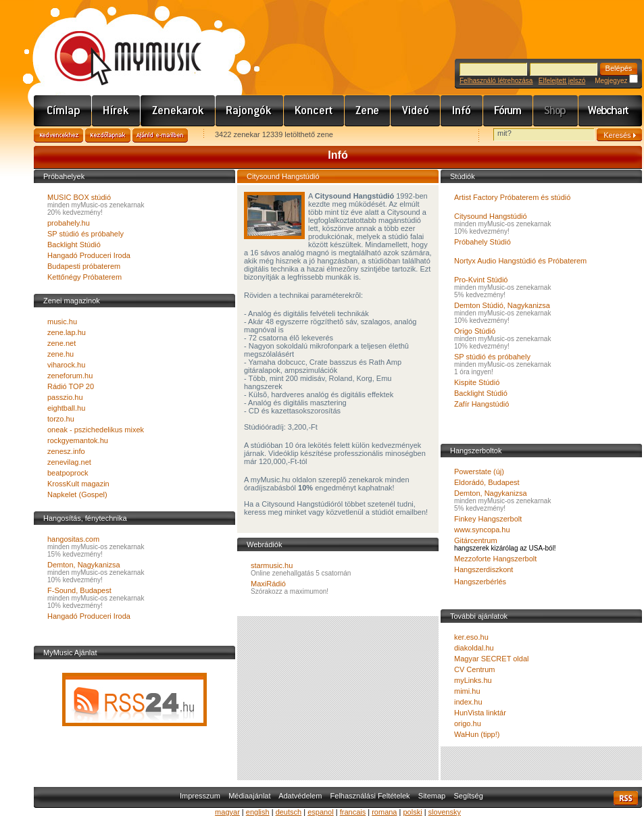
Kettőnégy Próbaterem (84, 277)
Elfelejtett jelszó (562, 81)
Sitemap (432, 796)
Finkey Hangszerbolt (488, 519)
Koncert (314, 111)
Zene (368, 111)
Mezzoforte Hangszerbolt (495, 559)
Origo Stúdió (475, 331)
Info (462, 111)
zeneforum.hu (70, 376)
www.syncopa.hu (482, 530)
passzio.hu (65, 397)
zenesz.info (66, 451)
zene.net (61, 343)
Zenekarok (178, 111)
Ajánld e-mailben (160, 135)
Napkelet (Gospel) (77, 494)
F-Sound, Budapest (79, 590)
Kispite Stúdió (477, 382)
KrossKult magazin (78, 484)
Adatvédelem (300, 796)
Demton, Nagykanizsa (84, 565)
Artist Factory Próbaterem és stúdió (512, 197)
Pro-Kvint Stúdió (481, 280)
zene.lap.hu (67, 332)
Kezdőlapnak (108, 135)
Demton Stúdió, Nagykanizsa (502, 305)
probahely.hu (69, 223)
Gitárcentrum (476, 540)
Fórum (508, 111)
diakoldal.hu (474, 648)
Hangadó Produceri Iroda (89, 255)
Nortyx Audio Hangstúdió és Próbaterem (520, 261)
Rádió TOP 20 (71, 386)
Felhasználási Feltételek (370, 796)
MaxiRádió (268, 584)
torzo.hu (61, 419)
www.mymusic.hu (117, 44)
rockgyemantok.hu (78, 440)
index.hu (468, 702)
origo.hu (468, 723)
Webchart (610, 111)
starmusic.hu (272, 565)
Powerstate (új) (479, 471)
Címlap (63, 111)
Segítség (468, 796)
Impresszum (200, 796)
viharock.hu (66, 365)
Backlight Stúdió (74, 245)
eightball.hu (66, 408)
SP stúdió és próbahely (85, 234)
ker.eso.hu (471, 637)
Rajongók (250, 111)
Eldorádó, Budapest (487, 482)
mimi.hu (467, 691)
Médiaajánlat (249, 796)
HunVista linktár (480, 713)
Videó (416, 111)
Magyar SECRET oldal (491, 659)
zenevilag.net (69, 462)
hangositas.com (73, 539)
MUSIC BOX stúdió (79, 197)
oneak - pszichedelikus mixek (96, 430)
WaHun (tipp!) (477, 734)
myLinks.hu (473, 680)
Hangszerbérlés (480, 582)
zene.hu (60, 354)
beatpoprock (68, 473)
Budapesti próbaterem (84, 266)
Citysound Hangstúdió (491, 216)
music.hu (62, 322)
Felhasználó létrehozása (496, 81)
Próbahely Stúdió (482, 242)
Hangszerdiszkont (484, 569)
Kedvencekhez (58, 135)
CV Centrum (475, 669)
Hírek (116, 111)
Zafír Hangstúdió (481, 404)
